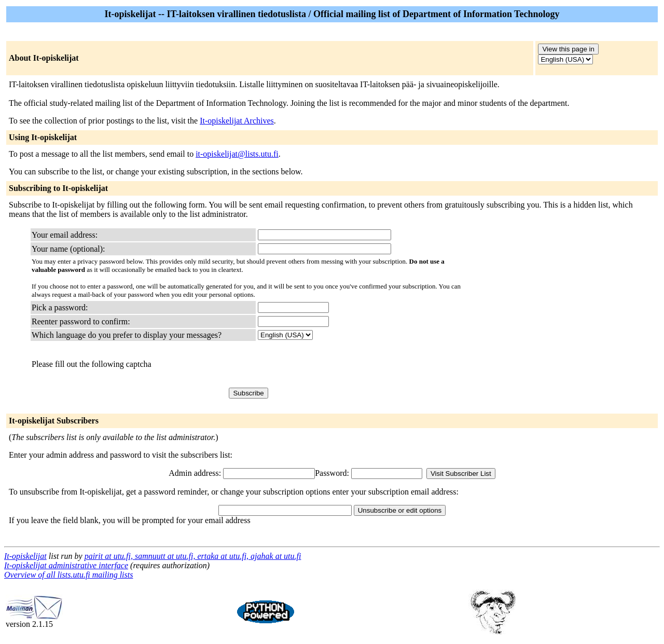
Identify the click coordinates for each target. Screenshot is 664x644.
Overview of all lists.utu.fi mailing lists (68, 575)
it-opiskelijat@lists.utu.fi (237, 154)
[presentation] (337, 364)
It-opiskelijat (25, 556)
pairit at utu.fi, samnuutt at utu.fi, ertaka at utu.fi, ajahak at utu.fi (193, 556)
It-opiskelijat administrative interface (66, 565)
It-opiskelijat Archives (237, 121)
